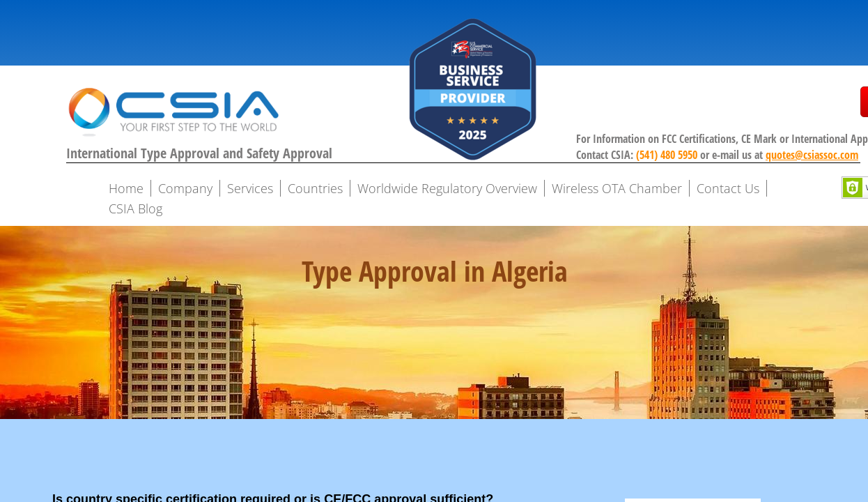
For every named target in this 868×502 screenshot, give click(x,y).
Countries (315, 188)
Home (126, 188)
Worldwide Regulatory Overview (447, 188)
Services (250, 188)
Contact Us (728, 188)
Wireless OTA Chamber (617, 188)
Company (185, 188)
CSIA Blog (135, 208)
